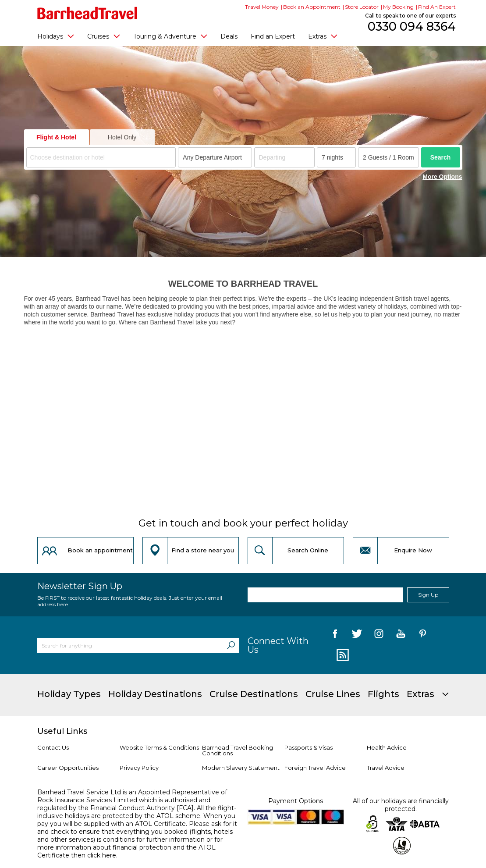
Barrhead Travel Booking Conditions (238, 750)
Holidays (56, 36)
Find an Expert (273, 36)
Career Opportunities (68, 768)
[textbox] (103, 158)
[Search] (231, 645)
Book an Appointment (312, 7)
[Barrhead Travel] (87, 13)
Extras (323, 36)
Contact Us (53, 747)
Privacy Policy (139, 768)
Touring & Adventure (170, 36)
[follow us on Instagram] (379, 635)
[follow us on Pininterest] (423, 635)
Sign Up (428, 595)
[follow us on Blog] (342, 655)
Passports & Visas (309, 747)
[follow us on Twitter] (357, 635)
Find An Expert (437, 7)
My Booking (398, 7)
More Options (442, 177)
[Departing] (285, 157)
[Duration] (336, 157)
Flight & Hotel (56, 137)
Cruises (104, 36)
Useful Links (62, 731)
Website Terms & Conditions (159, 747)
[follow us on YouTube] (401, 635)
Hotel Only (122, 137)
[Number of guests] (388, 157)
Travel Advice (386, 768)
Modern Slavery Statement (241, 768)
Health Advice (387, 747)
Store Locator (362, 7)
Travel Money (262, 7)
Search (441, 157)
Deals (229, 36)
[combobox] (101, 157)
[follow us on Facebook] (335, 635)
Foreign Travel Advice (315, 768)
